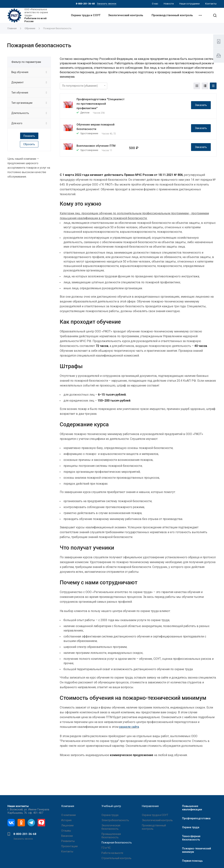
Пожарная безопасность (117, 843)
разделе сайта (129, 727)
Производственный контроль (172, 15)
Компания (68, 806)
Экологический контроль (126, 15)
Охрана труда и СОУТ (86, 15)
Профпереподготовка (196, 818)
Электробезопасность (115, 820)
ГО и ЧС (106, 848)
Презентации (69, 846)
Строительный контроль (116, 858)
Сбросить (29, 144)
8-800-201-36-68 (25, 834)
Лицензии (67, 825)
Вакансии (67, 836)
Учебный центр (111, 806)
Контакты (67, 851)
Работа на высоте (112, 853)
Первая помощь (192, 861)
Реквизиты (68, 841)
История (66, 820)
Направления (150, 806)
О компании (69, 815)
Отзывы (66, 831)
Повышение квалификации (192, 808)
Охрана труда (110, 815)
